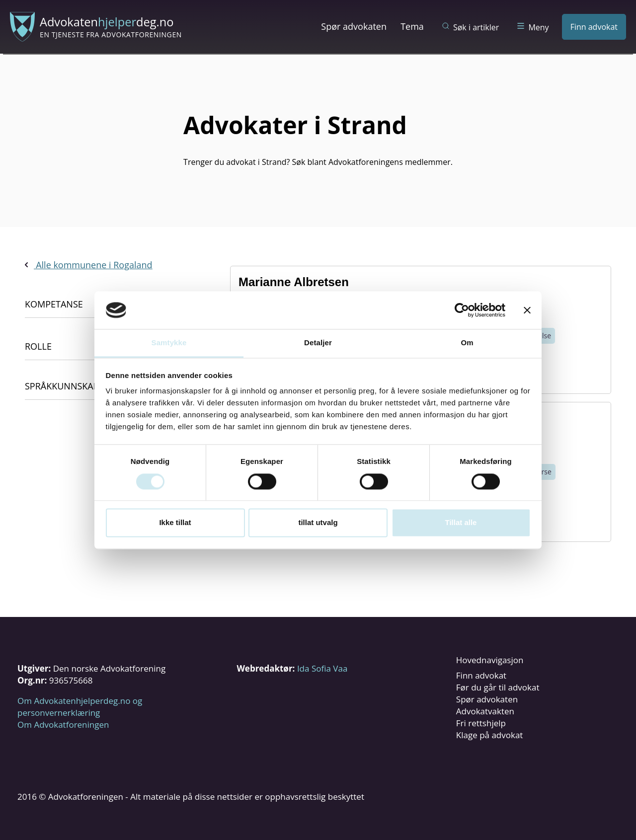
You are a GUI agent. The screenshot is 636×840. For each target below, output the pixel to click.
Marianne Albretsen (294, 282)
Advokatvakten (485, 711)
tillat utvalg (318, 523)
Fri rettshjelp (481, 723)
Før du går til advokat (498, 687)
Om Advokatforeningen (63, 725)
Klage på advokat (490, 735)
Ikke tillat (175, 523)
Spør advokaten (354, 26)
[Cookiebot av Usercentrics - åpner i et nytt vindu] (462, 310)
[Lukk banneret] (527, 310)
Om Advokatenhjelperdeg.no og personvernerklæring (80, 707)
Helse (542, 336)
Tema (412, 26)
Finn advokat (594, 27)
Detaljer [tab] (318, 343)
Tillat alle (461, 523)
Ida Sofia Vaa (322, 668)
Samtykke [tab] (169, 343)
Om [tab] (467, 343)
